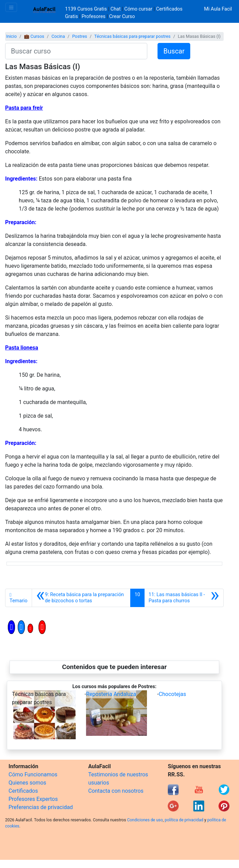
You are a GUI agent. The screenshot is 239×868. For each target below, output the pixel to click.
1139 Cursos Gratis (87, 9)
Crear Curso (122, 17)
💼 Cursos (34, 36)
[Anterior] (81, 598)
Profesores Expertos (33, 799)
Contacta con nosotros (116, 791)
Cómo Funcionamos (33, 774)
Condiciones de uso (145, 820)
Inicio (11, 36)
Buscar (174, 51)
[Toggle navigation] (11, 7)
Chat (116, 9)
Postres (80, 36)
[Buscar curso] (76, 51)
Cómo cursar (138, 9)
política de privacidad (184, 820)
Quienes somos (27, 783)
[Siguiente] (184, 598)
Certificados (23, 791)
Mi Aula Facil (218, 9)
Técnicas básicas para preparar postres (133, 36)
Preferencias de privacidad (41, 807)
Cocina (58, 36)
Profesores (93, 17)
